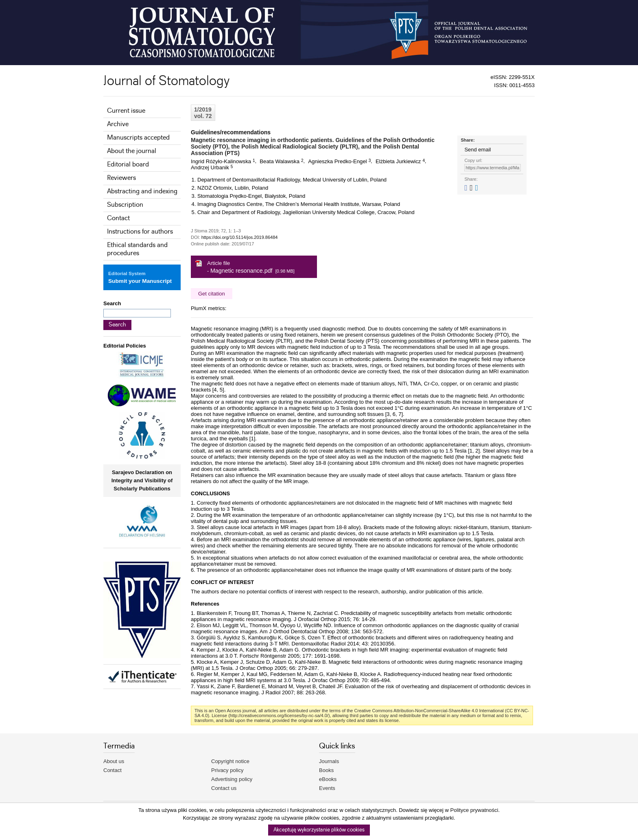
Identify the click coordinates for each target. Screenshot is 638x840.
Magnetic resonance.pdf (241, 271)
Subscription (125, 205)
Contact (118, 218)
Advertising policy (232, 779)
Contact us (224, 788)
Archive (118, 124)
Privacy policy (227, 770)
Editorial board (128, 165)
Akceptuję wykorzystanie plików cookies (319, 830)
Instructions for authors (140, 232)
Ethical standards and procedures (137, 249)
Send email (477, 150)
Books (326, 770)
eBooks (328, 779)
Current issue (126, 111)
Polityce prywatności (474, 810)
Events (327, 788)
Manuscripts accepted (138, 138)
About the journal (132, 151)
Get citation (212, 294)
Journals (329, 761)
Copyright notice (230, 761)
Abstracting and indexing (142, 191)
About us (114, 761)
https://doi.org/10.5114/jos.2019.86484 (240, 237)
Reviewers (121, 178)
